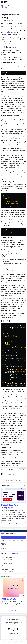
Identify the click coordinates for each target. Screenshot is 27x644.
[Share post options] (25, 642)
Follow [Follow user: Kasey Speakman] (13, 537)
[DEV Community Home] (6, 2)
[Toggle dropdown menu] (25, 486)
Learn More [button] (14, 610)
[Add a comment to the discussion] (15, 475)
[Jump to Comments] (10, 642)
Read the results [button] (14, 524)
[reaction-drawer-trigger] (4, 642)
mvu (8, 21)
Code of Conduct (10, 481)
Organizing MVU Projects (13, 570)
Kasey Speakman (9, 6)
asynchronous (8, 33)
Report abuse (18, 481)
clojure (4, 21)
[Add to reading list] (16, 642)
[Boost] (21, 642)
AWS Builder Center (9, 599)
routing (13, 21)
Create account (21, 2)
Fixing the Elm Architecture (13, 558)
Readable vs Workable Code (13, 564)
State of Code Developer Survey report (12, 506)
